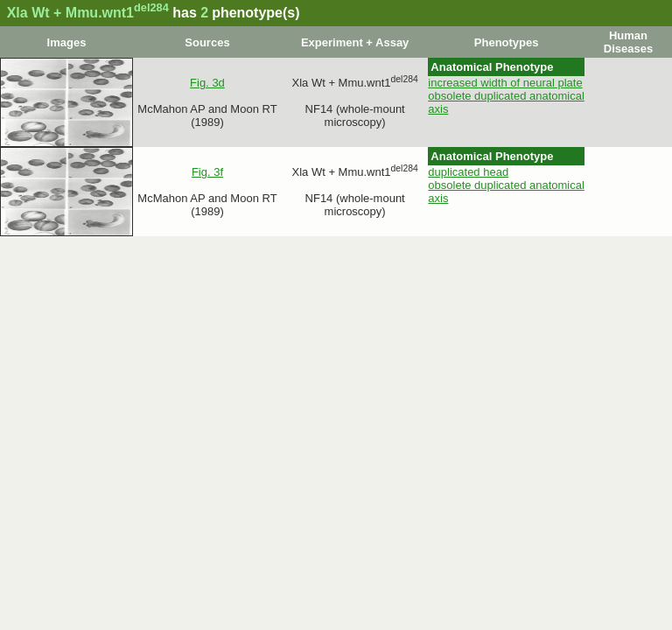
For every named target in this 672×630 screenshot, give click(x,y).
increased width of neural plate (505, 83)
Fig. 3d (207, 83)
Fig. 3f (207, 172)
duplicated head (468, 172)
